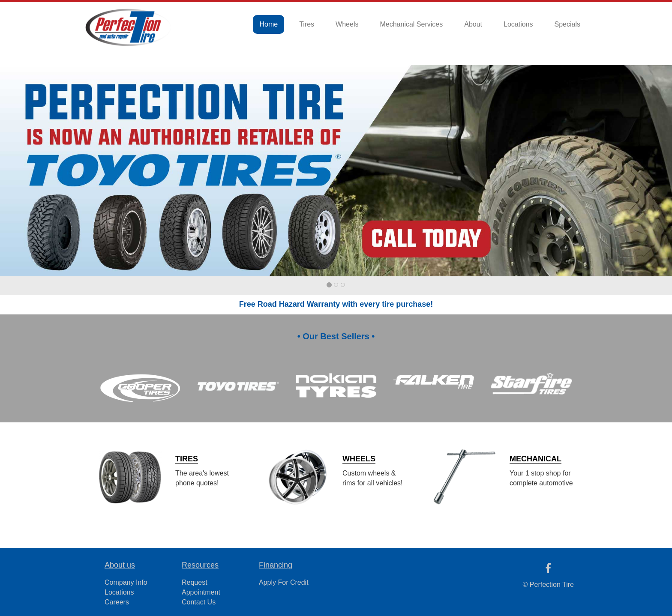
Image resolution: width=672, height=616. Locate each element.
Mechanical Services (411, 24)
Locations (518, 24)
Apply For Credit (284, 582)
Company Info (126, 582)
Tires (307, 24)
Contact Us (199, 602)
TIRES (187, 459)
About (473, 24)
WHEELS (359, 459)
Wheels (347, 24)
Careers (117, 602)
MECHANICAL (535, 459)
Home (268, 24)
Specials (567, 24)
